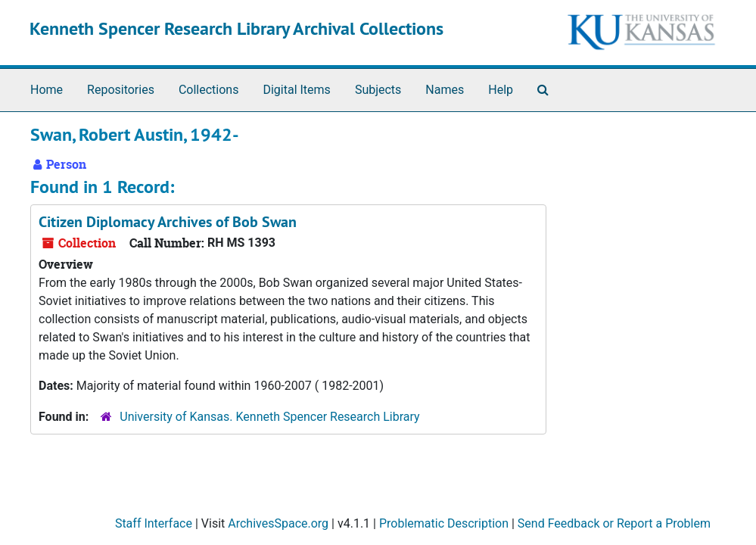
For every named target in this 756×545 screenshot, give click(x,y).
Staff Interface (154, 523)
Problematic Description (444, 523)
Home (47, 90)
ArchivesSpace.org (278, 523)
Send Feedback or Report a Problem (614, 523)
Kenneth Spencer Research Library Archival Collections (236, 28)
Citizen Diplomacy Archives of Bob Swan (168, 222)
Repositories (121, 90)
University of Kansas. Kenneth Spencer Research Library (269, 417)
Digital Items (296, 90)
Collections (209, 90)
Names (445, 90)
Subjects (378, 90)
